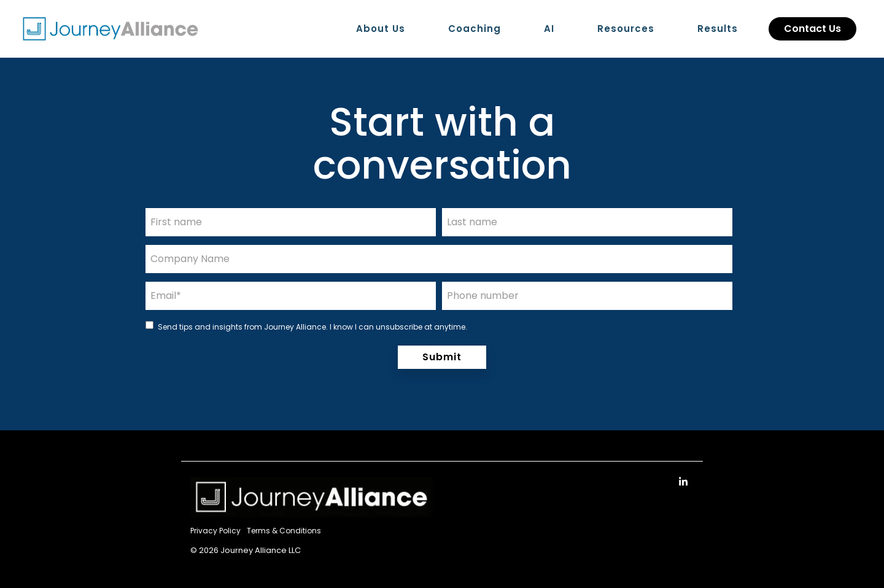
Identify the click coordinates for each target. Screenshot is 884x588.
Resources (626, 29)
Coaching (475, 29)
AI (549, 29)
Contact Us (812, 29)
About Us (381, 29)
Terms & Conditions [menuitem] (284, 531)
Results (718, 29)
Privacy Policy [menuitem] (215, 531)
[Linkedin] (683, 481)
